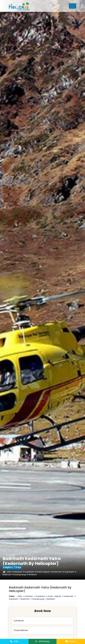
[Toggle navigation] (73, 6)
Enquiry (71, 641)
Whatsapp (42, 641)
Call (14, 641)
